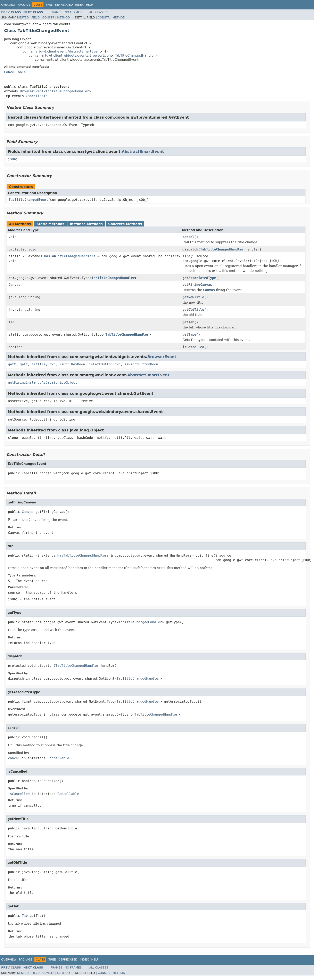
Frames (56, 12)
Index (79, 5)
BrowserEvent (32, 91)
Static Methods (50, 224)
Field (36, 17)
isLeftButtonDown (105, 364)
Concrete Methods (125, 224)
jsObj (13, 159)
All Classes (99, 12)
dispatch (190, 249)
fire (186, 256)
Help (89, 5)
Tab (12, 322)
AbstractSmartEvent (143, 152)
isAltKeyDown (44, 364)
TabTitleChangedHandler (135, 55)
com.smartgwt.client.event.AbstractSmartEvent (62, 51)
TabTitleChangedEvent (28, 200)
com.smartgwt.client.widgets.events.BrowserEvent (70, 55)
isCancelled (193, 347)
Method (64, 17)
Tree (49, 5)
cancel (188, 237)
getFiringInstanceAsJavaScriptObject (43, 383)
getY (24, 364)
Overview (8, 5)
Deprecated (64, 5)
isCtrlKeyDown (72, 364)
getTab (188, 322)
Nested (23, 17)
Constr (48, 17)
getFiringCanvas (197, 285)
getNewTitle (193, 297)
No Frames (73, 12)
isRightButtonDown (141, 364)
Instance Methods (86, 224)
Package (24, 5)
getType (189, 334)
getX (12, 364)
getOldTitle (193, 310)
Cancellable (15, 72)
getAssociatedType (199, 278)
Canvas (15, 285)
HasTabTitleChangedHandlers (70, 256)
